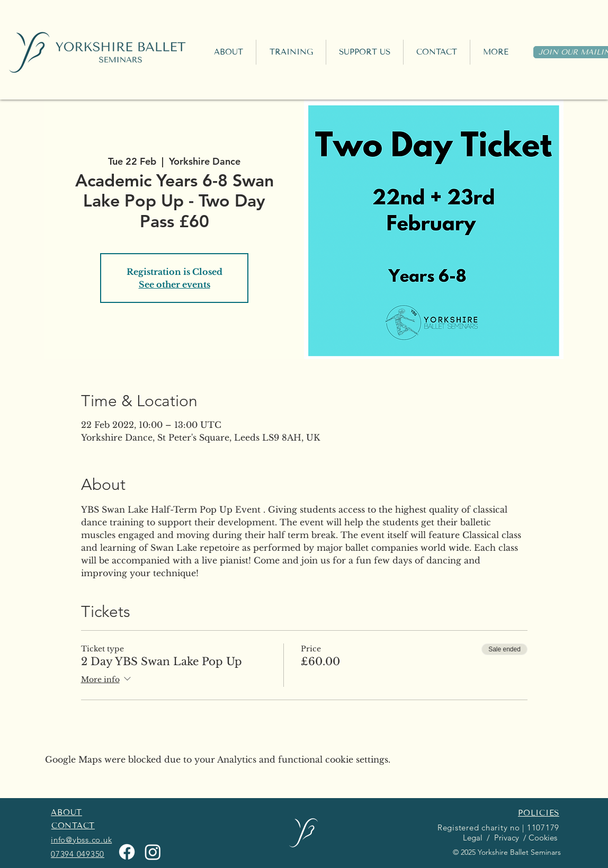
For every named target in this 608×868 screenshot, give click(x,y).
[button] (291, 52)
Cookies (544, 838)
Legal (472, 838)
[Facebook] (127, 852)
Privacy (506, 838)
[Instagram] (153, 852)
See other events (175, 284)
